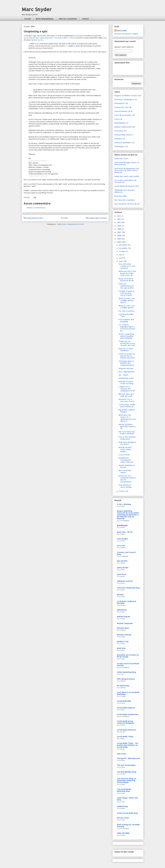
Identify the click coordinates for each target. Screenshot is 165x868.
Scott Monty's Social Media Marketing (128, 693)
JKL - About (123, 375)
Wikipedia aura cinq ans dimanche (124, 191)
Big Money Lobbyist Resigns (127, 411)
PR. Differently (123, 686)
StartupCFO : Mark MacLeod (128, 758)
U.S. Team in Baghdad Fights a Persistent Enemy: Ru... (127, 328)
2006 (119, 235)
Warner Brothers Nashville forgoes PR (127, 426)
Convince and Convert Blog (126, 553)
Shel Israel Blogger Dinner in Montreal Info (127, 163)
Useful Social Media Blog (127, 813)
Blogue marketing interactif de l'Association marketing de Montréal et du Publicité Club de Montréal (128, 515)
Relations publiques (123, 142)
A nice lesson (124, 455)
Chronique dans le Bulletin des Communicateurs (126, 363)
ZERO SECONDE (123, 833)
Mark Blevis (122, 610)
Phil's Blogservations (126, 679)
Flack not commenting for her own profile (126, 286)
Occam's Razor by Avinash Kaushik (128, 664)
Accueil (28, 19)
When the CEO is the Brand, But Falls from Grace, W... (127, 273)
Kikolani (120, 595)
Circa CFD (121, 546)
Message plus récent (33, 218)
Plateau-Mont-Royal (123, 135)
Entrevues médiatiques (124, 99)
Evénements (120, 103)
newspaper (79, 36)
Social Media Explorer (126, 708)
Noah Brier (121, 648)
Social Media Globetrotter (128, 714)
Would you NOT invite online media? (125, 449)
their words (38, 40)
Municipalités (120, 123)
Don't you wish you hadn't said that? (127, 433)
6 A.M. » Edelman (124, 504)
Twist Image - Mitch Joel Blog (127, 799)
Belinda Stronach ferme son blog (126, 382)
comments (76, 52)
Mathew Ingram (123, 617)
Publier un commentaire (36, 208)
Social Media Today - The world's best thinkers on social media (128, 745)
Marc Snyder (37, 9)
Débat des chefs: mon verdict (127, 176)
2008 (119, 229)
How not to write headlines (126, 350)
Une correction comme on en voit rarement (127, 266)
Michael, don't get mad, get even (126, 395)
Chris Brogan (122, 539)
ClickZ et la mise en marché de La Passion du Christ (127, 356)
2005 (119, 239)
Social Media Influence (127, 730)
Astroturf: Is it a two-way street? (127, 400)
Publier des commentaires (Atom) (70, 224)
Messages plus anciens (96, 218)
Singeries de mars (126, 368)
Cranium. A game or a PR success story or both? (127, 293)
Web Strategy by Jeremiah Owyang (128, 826)
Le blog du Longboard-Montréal (127, 602)
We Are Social (123, 818)
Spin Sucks (121, 754)
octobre (123, 251)
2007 (119, 232)
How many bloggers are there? (127, 443)
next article (76, 143)
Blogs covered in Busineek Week (126, 280)
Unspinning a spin (126, 378)
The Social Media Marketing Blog (124, 790)
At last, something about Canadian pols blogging (126, 336)
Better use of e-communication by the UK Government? (127, 479)
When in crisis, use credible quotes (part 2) (127, 300)
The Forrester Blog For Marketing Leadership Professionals (127, 780)
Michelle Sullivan (124, 635)
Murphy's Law (123, 641)
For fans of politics (127, 311)
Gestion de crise (121, 107)
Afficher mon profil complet (126, 34)
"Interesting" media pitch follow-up (127, 406)
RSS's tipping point (126, 372)
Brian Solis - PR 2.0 (125, 532)
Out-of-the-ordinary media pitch (127, 438)
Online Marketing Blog (126, 672)
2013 (119, 216)
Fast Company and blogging (126, 320)
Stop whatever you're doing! (125, 486)
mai (121, 255)
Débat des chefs (121, 158)
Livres (117, 119)
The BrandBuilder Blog (127, 772)
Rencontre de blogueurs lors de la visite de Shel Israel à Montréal (127, 170)
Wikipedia (38, 119)
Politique (118, 139)
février (122, 491)
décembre (123, 245)
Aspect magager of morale (127, 466)
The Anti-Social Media (126, 765)
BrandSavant (122, 525)
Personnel (119, 131)
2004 (119, 242)
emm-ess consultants (68, 19)
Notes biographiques (45, 19)
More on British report (125, 471)
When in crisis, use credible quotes (127, 307)
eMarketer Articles (125, 581)
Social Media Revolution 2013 (127, 186)
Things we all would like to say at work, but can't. (127, 343)
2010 (119, 226)
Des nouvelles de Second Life (127, 204)
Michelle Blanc (123, 628)
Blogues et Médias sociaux (126, 96)
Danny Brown (123, 568)
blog (39, 79)
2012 (119, 219)
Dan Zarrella (122, 561)
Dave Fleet (122, 574)
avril (121, 258)
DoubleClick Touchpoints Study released (126, 460)
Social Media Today (125, 737)
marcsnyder (122, 31)
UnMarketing (122, 806)
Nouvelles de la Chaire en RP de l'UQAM (128, 656)
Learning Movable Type (126, 315)
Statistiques (120, 146)
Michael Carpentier (125, 623)
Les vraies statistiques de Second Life (125, 181)
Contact (85, 19)
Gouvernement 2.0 (122, 111)
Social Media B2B (124, 701)
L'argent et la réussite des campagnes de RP (127, 389)
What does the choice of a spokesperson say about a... (127, 418)
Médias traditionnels (123, 127)
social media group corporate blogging (125, 722)
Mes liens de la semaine (125, 200)
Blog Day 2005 (121, 196)
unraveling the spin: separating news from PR (42, 38)
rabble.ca (66, 38)
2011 (119, 222)
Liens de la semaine (123, 115)
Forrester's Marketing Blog (128, 588)
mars (121, 261)
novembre (124, 248)
